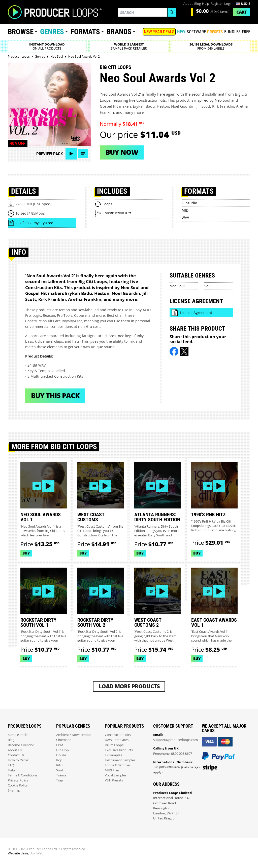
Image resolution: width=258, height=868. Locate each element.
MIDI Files (112, 770)
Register (217, 4)
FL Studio (189, 203)
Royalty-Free (43, 223)
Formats (85, 32)
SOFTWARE (196, 32)
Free (246, 32)
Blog (198, 4)
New (181, 32)
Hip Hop (62, 750)
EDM (60, 745)
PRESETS (215, 32)
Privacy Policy (18, 780)
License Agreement (196, 313)
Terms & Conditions (23, 775)
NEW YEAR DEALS (159, 32)
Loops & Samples (118, 765)
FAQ (11, 765)
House (61, 755)
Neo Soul (177, 286)
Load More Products (129, 686)
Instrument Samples (120, 760)
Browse (21, 32)
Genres (52, 32)
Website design (19, 853)
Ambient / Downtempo (73, 735)
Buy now (122, 152)
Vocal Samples (116, 775)
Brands (119, 32)
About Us (15, 750)
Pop (59, 760)
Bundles (232, 32)
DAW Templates (117, 740)
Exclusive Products (119, 750)
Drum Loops (114, 745)
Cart (241, 12)
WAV (185, 218)
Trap (60, 780)
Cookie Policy (18, 785)
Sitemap (14, 790)
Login (228, 4)
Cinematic (64, 740)
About (188, 4)
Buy (26, 553)
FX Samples (113, 755)
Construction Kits (118, 735)
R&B (59, 765)
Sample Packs (18, 735)
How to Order (18, 760)
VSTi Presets (114, 780)
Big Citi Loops (116, 67)
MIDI (186, 210)
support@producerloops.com (175, 740)
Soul (208, 286)
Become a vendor (21, 745)
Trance (61, 775)
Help (206, 4)
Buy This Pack (55, 395)
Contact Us (16, 755)
